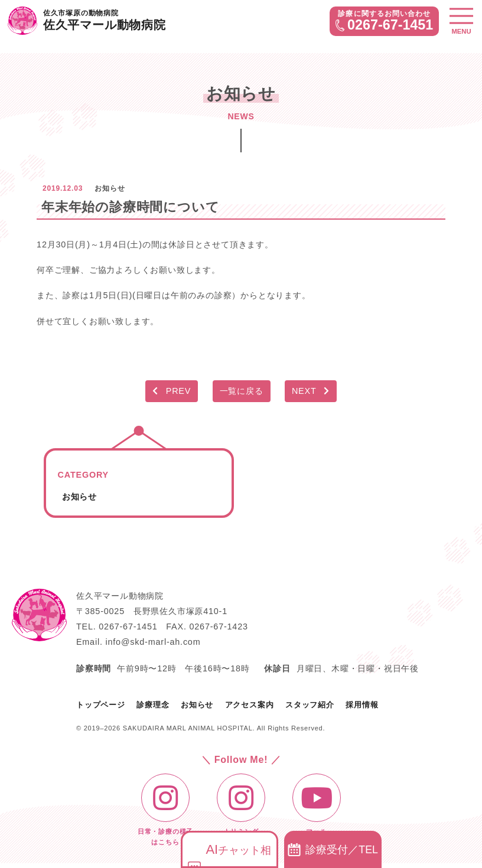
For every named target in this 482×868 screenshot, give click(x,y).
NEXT (311, 391)
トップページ (101, 705)
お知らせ (79, 497)
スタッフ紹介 (310, 705)
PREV (172, 391)
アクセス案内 (250, 705)
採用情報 (362, 705)
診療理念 (153, 705)
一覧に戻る (242, 391)
